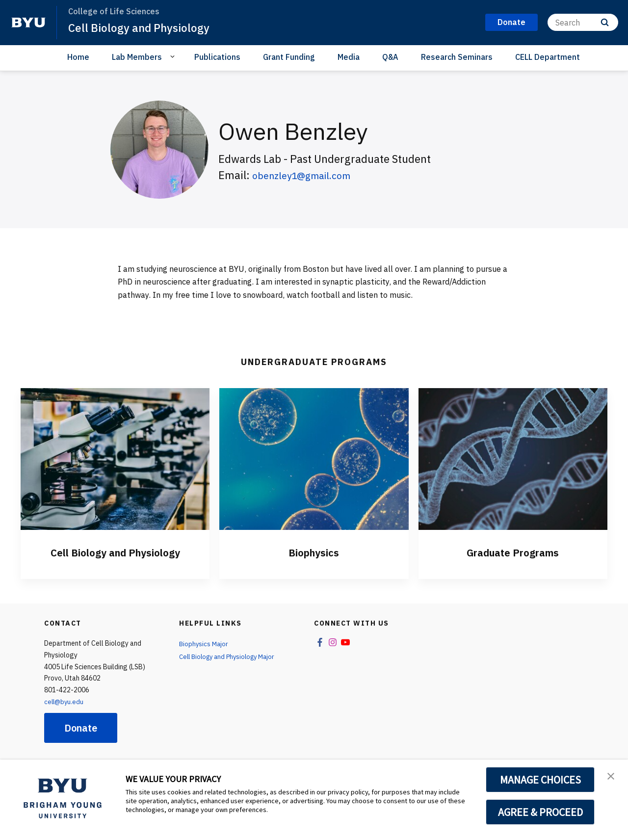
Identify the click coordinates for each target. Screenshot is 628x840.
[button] (612, 777)
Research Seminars (457, 57)
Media (349, 57)
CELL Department (548, 57)
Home (78, 57)
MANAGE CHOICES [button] (540, 780)
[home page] (28, 23)
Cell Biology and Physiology (143, 27)
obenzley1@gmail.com (308, 175)
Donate (81, 728)
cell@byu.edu (65, 702)
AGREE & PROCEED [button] (540, 812)
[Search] (583, 22)
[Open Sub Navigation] (174, 56)
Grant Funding (289, 57)
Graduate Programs (513, 552)
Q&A (390, 57)
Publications (217, 57)
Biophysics (314, 552)
